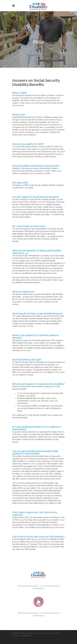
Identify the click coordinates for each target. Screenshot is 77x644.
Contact (15, 640)
